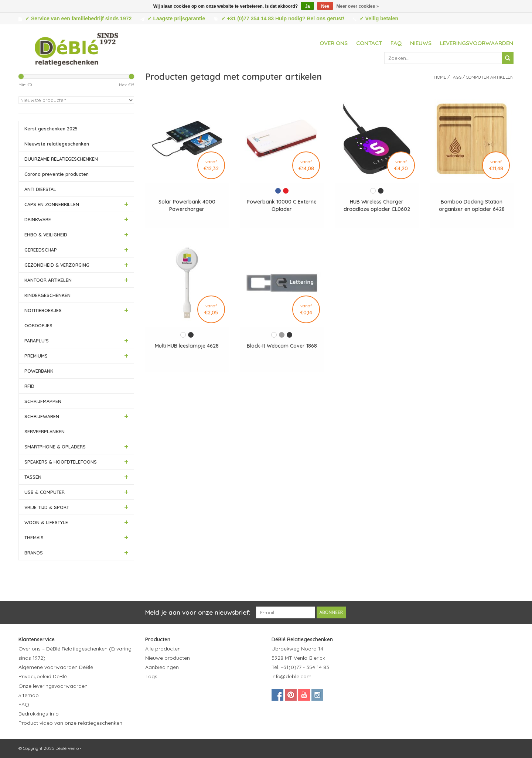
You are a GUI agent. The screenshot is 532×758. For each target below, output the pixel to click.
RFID (29, 386)
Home (440, 77)
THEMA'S (34, 537)
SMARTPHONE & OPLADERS (55, 447)
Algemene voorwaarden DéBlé (56, 667)
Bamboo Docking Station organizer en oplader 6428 (472, 205)
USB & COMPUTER (45, 492)
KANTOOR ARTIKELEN (48, 280)
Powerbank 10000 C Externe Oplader (282, 205)
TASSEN (33, 477)
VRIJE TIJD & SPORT (47, 507)
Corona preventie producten (57, 174)
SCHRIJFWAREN (42, 416)
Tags (456, 77)
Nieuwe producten (168, 658)
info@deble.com (291, 676)
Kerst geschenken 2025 (51, 129)
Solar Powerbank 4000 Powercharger (187, 205)
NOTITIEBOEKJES (43, 310)
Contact (369, 43)
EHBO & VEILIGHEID (46, 235)
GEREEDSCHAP (41, 250)
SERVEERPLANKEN (45, 431)
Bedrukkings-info (39, 714)
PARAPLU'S (37, 341)
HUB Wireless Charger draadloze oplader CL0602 (377, 205)
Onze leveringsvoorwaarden (53, 686)
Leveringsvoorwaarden (477, 43)
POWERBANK (39, 371)
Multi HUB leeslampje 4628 (187, 346)
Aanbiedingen (162, 667)
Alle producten (163, 649)
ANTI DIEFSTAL (40, 189)
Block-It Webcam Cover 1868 (282, 346)
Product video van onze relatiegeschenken (70, 723)
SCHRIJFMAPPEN (43, 401)
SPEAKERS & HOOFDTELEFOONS (61, 462)
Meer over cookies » (358, 6)
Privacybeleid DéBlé (43, 676)
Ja (307, 6)
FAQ (396, 43)
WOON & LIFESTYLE (46, 522)
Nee (325, 6)
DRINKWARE (38, 219)
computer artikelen (490, 77)
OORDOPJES (38, 325)
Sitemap (29, 695)
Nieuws (421, 43)
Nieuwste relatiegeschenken (57, 144)
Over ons (334, 43)
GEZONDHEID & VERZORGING (57, 265)
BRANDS (34, 553)
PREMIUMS (36, 356)
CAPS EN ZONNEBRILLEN (52, 204)
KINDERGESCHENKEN (47, 295)
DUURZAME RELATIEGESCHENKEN (61, 159)
